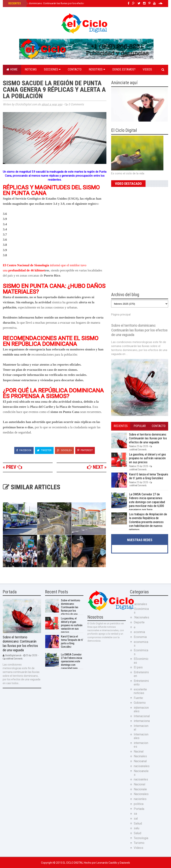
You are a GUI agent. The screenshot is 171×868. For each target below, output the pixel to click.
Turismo (139, 843)
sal (136, 819)
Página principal (121, 315)
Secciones (52, 69)
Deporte (139, 622)
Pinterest (85, 450)
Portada (139, 809)
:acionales (140, 604)
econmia (139, 632)
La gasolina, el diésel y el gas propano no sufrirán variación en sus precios (147, 458)
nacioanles (141, 779)
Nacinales (140, 756)
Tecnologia (141, 838)
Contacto (75, 69)
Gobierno (140, 703)
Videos (147, 69)
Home (12, 69)
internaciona (142, 721)
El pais (138, 667)
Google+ (64, 450)
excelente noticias (140, 691)
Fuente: (139, 698)
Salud (137, 833)
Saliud (138, 823)
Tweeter (44, 450)
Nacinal (139, 751)
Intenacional (142, 716)
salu (137, 828)
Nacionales (141, 794)
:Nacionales (141, 617)
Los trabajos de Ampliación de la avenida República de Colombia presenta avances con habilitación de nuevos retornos (148, 522)
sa (135, 814)
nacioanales (142, 766)
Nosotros (97, 69)
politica (139, 804)
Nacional (139, 784)
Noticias (31, 69)
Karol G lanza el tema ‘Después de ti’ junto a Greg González (149, 476)
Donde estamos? (124, 69)
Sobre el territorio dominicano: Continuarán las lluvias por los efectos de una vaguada (56, 3)
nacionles (140, 799)
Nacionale (140, 789)
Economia (140, 637)
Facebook (24, 450)
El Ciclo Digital (73, 863)
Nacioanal (140, 761)
